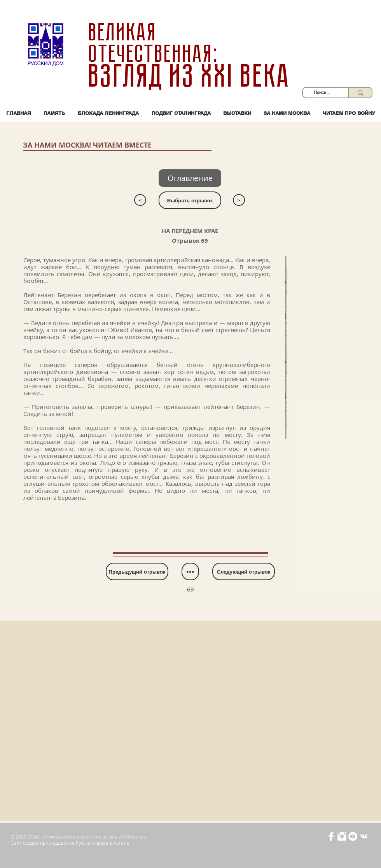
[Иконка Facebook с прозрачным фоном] (331, 836)
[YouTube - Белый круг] (353, 836)
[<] (140, 200)
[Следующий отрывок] (244, 571)
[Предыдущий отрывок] (137, 571)
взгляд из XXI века (190, 76)
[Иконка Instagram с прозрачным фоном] (342, 836)
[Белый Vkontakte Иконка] (364, 836)
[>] (239, 200)
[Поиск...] (322, 93)
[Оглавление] (190, 178)
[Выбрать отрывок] (190, 200)
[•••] (190, 571)
